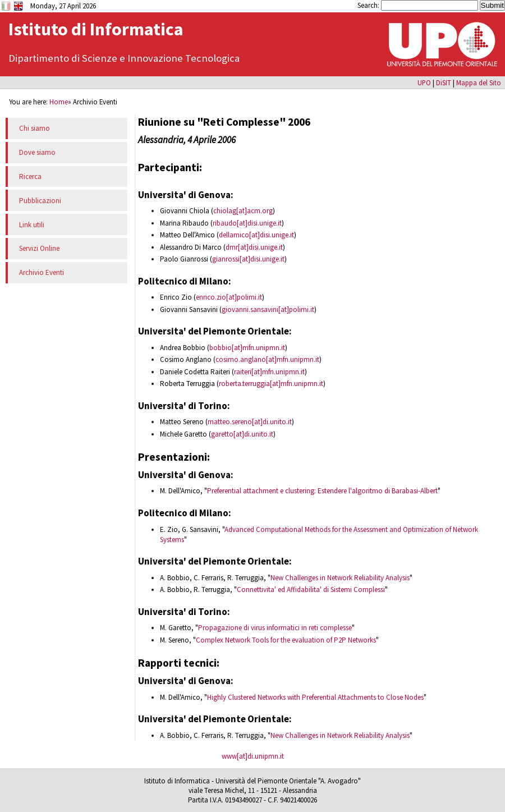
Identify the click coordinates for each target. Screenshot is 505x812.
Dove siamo (37, 152)
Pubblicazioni (40, 201)
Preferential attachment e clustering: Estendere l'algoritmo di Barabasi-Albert (322, 491)
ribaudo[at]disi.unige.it (247, 223)
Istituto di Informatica (96, 29)
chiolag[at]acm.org (243, 211)
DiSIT (444, 82)
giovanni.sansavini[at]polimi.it (268, 309)
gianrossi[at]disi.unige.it (248, 259)
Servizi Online (39, 248)
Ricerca (30, 176)
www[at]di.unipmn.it (253, 756)
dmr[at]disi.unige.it (254, 247)
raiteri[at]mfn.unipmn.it (269, 372)
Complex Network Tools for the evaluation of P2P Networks (286, 640)
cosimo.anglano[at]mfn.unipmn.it (267, 359)
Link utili (32, 225)
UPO (424, 82)
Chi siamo (35, 128)
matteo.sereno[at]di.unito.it (250, 422)
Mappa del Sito (479, 82)
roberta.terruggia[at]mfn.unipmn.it (271, 384)
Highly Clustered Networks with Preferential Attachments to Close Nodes (315, 697)
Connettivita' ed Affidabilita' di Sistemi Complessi (311, 589)
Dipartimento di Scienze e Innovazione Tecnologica (124, 58)
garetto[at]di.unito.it (242, 434)
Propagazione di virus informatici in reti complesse (275, 628)
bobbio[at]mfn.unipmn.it (247, 348)
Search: (369, 5)
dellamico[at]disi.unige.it (256, 235)
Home (59, 102)
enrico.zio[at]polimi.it (229, 297)
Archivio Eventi (42, 272)
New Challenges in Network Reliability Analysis (340, 578)
